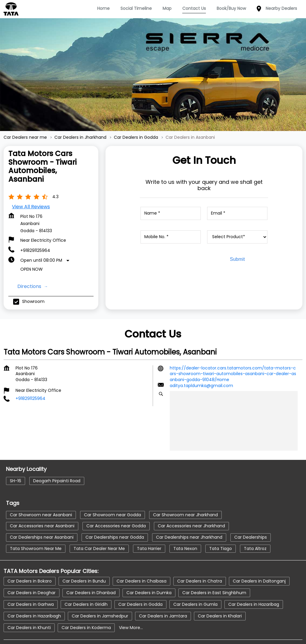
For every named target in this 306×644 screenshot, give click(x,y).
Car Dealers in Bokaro (30, 558)
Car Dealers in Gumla (195, 582)
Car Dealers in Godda (140, 582)
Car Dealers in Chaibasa (141, 558)
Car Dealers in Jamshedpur (100, 593)
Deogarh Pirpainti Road (57, 458)
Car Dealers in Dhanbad (91, 570)
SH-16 (16, 458)
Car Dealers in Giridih (86, 582)
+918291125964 (35, 228)
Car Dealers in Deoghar (32, 570)
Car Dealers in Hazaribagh (34, 593)
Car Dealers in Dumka (149, 570)
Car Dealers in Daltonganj (259, 558)
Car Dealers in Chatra (200, 558)
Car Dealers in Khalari (220, 593)
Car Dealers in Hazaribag (254, 582)
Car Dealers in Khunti (29, 605)
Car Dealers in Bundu (84, 558)
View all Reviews (31, 184)
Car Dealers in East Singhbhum (214, 570)
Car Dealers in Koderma (86, 605)
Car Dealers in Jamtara (163, 593)
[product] (237, 215)
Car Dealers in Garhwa (31, 582)
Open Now (32, 247)
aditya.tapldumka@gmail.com (201, 363)
